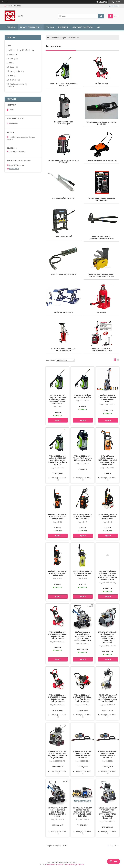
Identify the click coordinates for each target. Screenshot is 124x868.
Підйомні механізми (63, 313)
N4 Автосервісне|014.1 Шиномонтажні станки (101, 350)
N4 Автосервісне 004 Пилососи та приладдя (63, 161)
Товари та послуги (29, 27)
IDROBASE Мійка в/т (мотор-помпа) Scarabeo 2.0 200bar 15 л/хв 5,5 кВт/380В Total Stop (82, 812)
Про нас (50, 27)
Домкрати (101, 313)
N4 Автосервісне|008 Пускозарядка (63, 123)
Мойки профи (102, 84)
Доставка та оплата (82, 27)
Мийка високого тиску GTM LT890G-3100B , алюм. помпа (108, 398)
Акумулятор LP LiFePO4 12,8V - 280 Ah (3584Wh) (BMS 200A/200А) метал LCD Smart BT (57, 399)
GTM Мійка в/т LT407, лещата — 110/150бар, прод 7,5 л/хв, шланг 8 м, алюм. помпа (107, 460)
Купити (58, 420)
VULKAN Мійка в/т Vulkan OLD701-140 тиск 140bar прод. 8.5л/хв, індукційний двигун (57, 460)
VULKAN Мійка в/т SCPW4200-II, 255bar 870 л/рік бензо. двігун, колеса (82, 698)
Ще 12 (12, 86)
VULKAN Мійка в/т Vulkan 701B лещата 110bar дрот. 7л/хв (82, 458)
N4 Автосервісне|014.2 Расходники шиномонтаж (102, 237)
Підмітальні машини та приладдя (101, 160)
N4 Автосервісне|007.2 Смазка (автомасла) (102, 199)
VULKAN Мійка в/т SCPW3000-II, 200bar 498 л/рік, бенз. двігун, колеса (57, 635)
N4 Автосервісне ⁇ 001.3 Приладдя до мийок (102, 123)
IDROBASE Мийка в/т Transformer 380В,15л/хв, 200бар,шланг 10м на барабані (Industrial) (108, 813)
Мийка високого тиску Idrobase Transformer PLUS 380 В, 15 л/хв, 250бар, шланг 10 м (82, 636)
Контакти (63, 27)
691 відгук (103, 2)
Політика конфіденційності (74, 865)
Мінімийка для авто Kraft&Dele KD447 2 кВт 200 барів (82, 517)
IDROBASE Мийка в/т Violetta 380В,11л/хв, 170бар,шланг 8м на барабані (108, 698)
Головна (11, 27)
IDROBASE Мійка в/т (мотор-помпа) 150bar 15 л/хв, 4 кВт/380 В (107, 755)
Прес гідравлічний (63, 236)
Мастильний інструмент (63, 198)
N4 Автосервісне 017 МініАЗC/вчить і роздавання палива (101, 275)
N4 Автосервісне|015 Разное (63, 275)
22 (116, 846)
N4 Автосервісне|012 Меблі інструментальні (63, 350)
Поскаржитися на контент (54, 865)
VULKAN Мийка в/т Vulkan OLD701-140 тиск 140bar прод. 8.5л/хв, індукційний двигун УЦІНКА (107, 575)
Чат (113, 861)
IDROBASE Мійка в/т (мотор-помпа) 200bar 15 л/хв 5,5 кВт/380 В (82, 755)
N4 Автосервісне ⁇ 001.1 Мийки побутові (63, 85)
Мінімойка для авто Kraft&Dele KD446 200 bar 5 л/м (57, 517)
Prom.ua (74, 862)
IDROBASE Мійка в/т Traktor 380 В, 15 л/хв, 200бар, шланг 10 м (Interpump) (57, 755)
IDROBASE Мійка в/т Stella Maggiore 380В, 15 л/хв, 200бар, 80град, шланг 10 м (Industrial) (107, 637)
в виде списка (118, 360)
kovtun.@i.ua (14, 169)
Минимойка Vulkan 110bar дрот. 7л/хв (82, 396)
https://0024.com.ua (16, 165)
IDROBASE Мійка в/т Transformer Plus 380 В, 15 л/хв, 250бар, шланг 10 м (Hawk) (57, 812)
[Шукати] (101, 16)
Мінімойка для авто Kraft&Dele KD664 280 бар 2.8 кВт (82, 573)
